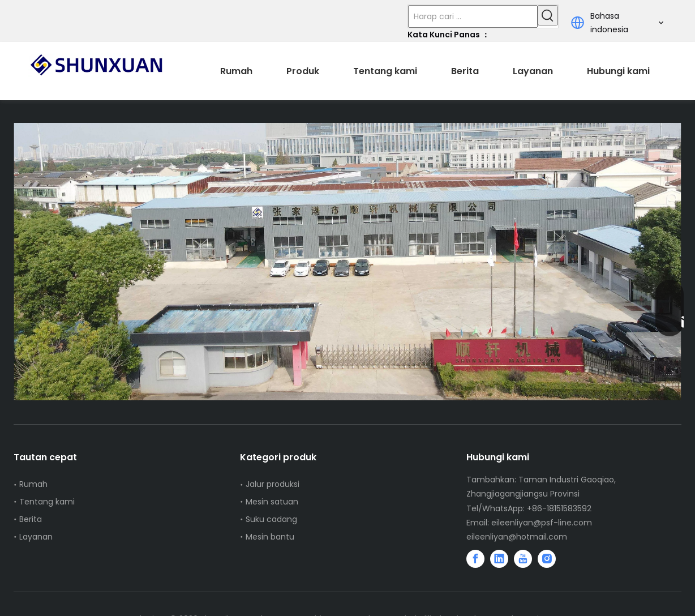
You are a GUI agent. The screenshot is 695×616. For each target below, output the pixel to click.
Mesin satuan (272, 502)
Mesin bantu (270, 537)
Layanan (36, 537)
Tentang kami (47, 502)
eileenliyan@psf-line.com (542, 523)
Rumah (33, 484)
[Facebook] (475, 559)
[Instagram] (547, 559)
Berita (31, 519)
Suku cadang (271, 519)
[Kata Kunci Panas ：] (548, 15)
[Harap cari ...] (473, 16)
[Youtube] (523, 559)
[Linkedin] (499, 559)
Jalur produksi (273, 484)
